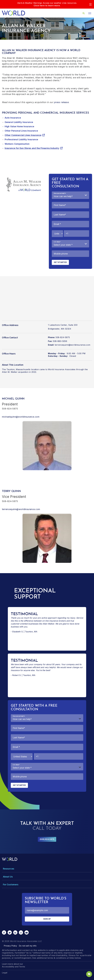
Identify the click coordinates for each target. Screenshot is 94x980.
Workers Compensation (17, 144)
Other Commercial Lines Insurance (23, 135)
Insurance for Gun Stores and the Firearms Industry (32, 148)
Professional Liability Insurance (21, 139)
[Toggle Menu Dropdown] (47, 869)
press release (61, 102)
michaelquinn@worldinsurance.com (21, 417)
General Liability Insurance (19, 122)
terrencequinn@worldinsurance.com (72, 345)
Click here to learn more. (47, 6)
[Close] (90, 4)
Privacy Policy (10, 946)
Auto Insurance (13, 118)
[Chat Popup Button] (89, 974)
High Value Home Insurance (19, 126)
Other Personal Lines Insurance (21, 131)
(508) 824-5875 (47, 839)
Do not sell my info (28, 946)
